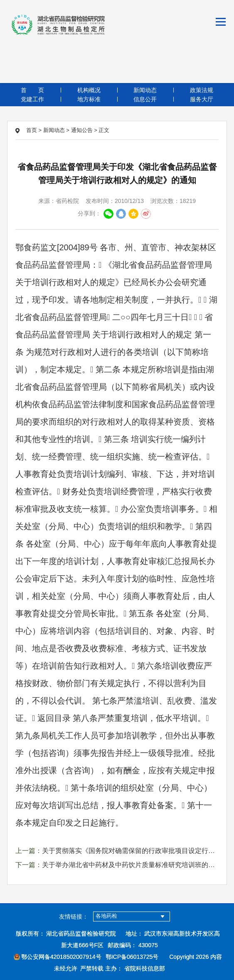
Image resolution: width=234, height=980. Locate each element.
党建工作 (32, 99)
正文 (104, 130)
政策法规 (202, 90)
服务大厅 (202, 99)
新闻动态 (145, 90)
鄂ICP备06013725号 (132, 957)
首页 (32, 90)
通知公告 (82, 130)
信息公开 (145, 99)
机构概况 (89, 90)
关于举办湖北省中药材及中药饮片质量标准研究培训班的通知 (132, 865)
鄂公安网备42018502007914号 (58, 957)
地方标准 (89, 99)
